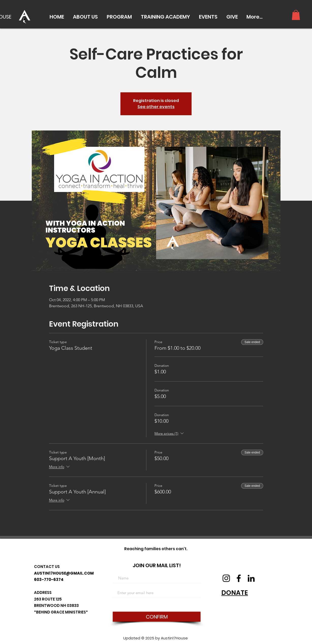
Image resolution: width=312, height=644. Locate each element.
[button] (85, 17)
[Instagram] (226, 578)
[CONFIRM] (157, 617)
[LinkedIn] (251, 578)
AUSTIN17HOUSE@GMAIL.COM (64, 573)
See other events (156, 107)
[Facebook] (239, 578)
